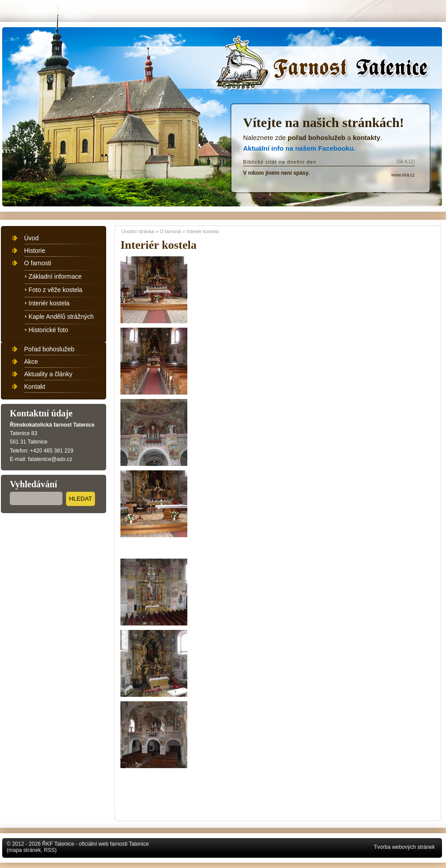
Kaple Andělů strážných (61, 317)
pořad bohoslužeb (316, 138)
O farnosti (170, 231)
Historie (35, 251)
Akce (31, 362)
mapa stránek (25, 850)
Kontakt (35, 387)
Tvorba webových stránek (404, 847)
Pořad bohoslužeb (49, 349)
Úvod (31, 238)
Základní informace (55, 276)
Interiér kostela (202, 231)
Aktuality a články (48, 374)
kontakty (367, 138)
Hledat (81, 499)
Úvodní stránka (325, 68)
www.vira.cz (403, 175)
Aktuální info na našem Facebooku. (299, 148)
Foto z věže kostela (56, 290)
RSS (49, 850)
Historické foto (48, 330)
